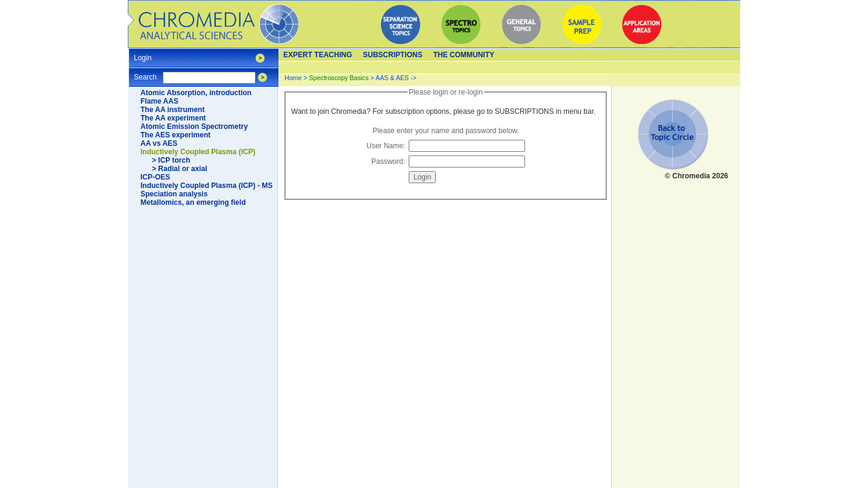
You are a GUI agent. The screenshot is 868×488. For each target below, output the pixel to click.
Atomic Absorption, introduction (196, 93)
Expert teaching (318, 55)
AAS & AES (392, 78)
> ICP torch (171, 160)
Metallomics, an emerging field (193, 202)
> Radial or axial (180, 169)
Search (145, 73)
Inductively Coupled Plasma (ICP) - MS (206, 186)
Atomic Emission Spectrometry (194, 127)
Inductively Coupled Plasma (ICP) (198, 152)
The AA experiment (173, 118)
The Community (464, 55)
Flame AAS (159, 101)
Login (143, 54)
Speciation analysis (174, 194)
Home (293, 78)
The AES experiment (175, 135)
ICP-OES (155, 177)
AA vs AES (159, 143)
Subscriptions (393, 55)
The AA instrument (172, 110)
